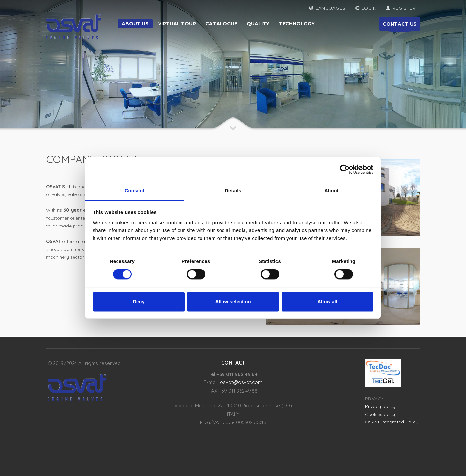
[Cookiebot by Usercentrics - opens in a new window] (345, 169)
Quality (258, 24)
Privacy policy (380, 406)
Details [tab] (233, 191)
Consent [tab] (135, 191)
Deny (139, 302)
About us (135, 24)
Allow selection (233, 302)
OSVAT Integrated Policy (392, 422)
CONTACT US (400, 26)
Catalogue (221, 24)
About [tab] (331, 191)
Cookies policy (381, 414)
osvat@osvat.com (241, 382)
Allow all (327, 302)
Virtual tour (177, 24)
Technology (297, 24)
